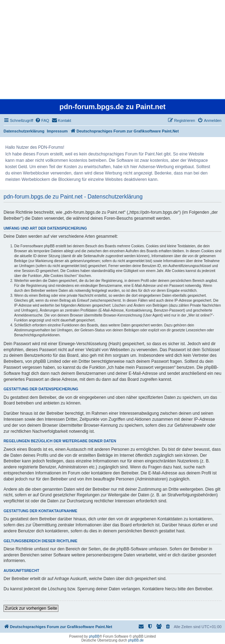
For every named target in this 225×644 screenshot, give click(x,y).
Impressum (57, 131)
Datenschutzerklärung (24, 131)
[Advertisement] (112, 49)
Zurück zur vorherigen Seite (31, 608)
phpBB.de (136, 640)
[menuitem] (42, 120)
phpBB (94, 636)
